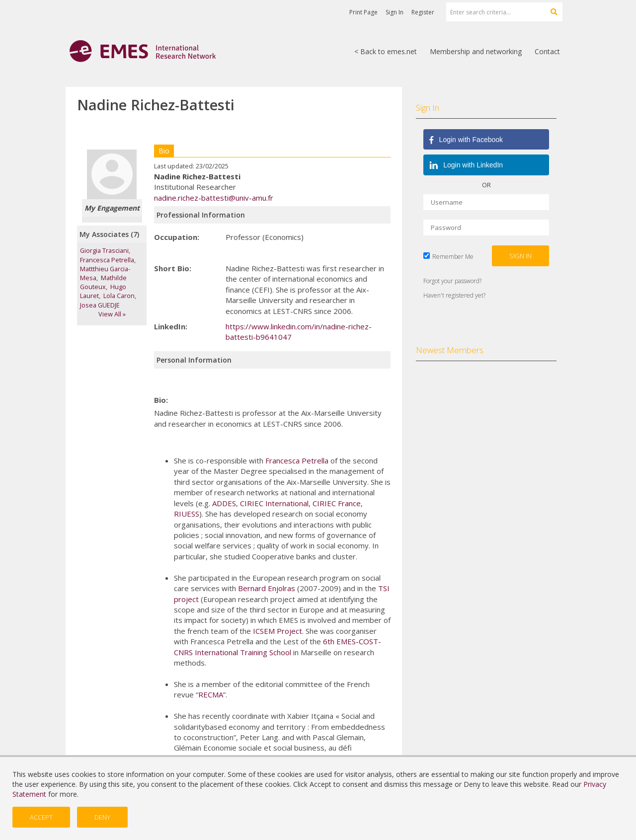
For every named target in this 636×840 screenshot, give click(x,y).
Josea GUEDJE (100, 305)
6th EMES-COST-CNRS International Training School (278, 647)
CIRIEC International (274, 503)
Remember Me (453, 257)
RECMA (211, 694)
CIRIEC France (337, 503)
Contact (547, 51)
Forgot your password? (452, 281)
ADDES (224, 503)
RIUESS (187, 514)
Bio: (161, 400)
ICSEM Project (278, 631)
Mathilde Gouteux (103, 282)
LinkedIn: (171, 326)
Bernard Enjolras (267, 588)
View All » (112, 314)
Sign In (395, 12)
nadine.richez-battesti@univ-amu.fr (214, 198)
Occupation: (177, 237)
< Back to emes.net (386, 51)
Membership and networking (476, 51)
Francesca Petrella (107, 260)
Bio (164, 151)
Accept (41, 817)
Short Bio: (173, 268)
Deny (102, 817)
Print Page (363, 12)
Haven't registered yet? (454, 295)
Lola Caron (119, 296)
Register (423, 12)
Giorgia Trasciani (104, 250)
